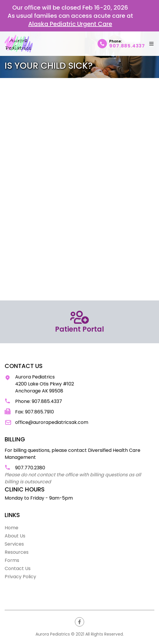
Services (14, 544)
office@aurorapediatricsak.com (52, 422)
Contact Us (18, 568)
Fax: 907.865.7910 (35, 412)
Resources (17, 552)
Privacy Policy (20, 577)
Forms (12, 560)
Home (12, 528)
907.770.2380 (30, 468)
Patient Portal (79, 322)
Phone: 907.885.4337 (39, 401)
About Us (15, 536)
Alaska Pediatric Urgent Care (70, 24)
